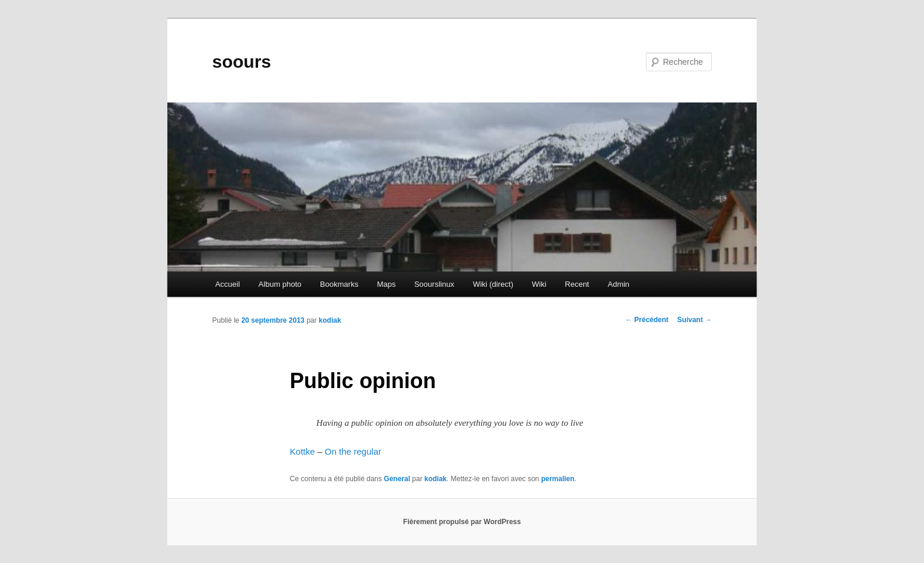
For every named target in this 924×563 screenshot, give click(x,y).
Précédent (647, 320)
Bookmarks (339, 284)
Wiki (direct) (493, 284)
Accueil (227, 284)
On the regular (353, 451)
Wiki (539, 284)
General (397, 479)
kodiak (330, 320)
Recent (577, 284)
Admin (618, 284)
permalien (558, 479)
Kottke (303, 451)
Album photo (280, 284)
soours (242, 62)
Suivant (694, 320)
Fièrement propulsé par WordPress (462, 522)
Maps (387, 284)
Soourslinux (434, 284)
